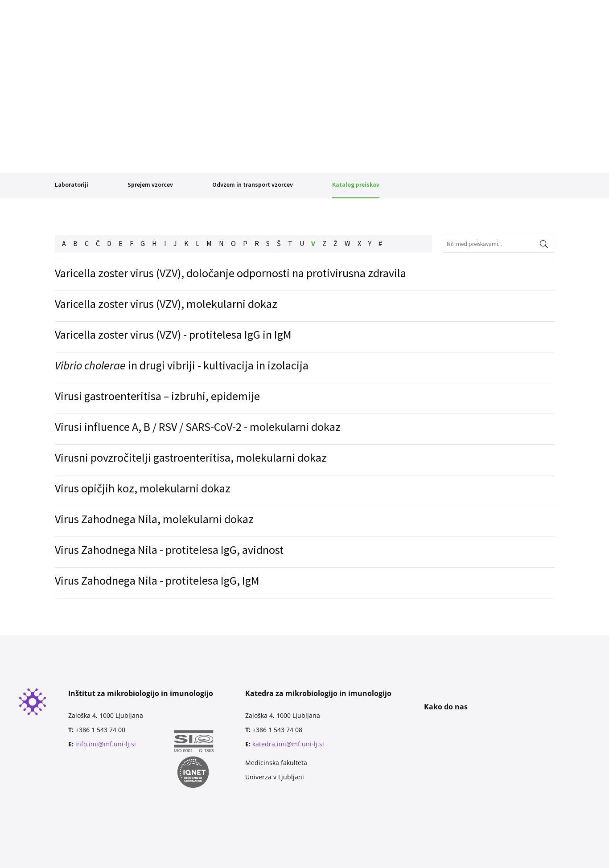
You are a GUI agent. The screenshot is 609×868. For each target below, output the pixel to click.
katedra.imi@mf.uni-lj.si (288, 744)
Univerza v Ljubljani (275, 777)
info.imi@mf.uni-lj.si (106, 744)
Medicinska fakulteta (276, 763)
